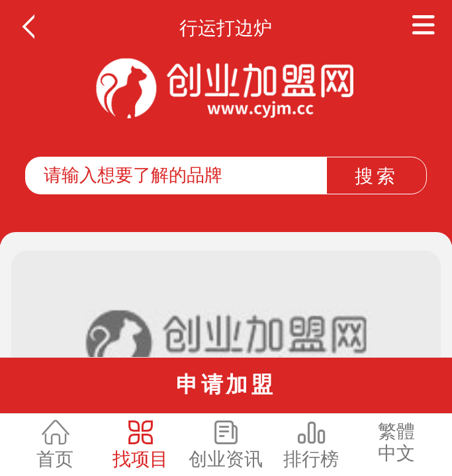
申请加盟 (226, 384)
